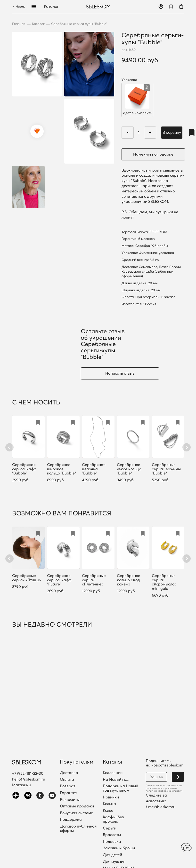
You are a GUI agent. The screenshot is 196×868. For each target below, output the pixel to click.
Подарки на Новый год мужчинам (120, 788)
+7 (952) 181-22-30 (28, 773)
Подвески (112, 842)
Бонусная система (77, 813)
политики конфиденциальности (164, 791)
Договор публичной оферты (78, 828)
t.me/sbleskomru (161, 807)
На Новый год (116, 780)
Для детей (112, 855)
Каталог (51, 7)
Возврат (68, 786)
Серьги (110, 828)
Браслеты (112, 835)
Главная (19, 24)
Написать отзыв (120, 373)
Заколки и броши (119, 848)
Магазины (22, 785)
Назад (18, 6)
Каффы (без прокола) (113, 819)
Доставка (69, 773)
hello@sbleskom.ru (29, 779)
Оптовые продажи (77, 806)
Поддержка (71, 820)
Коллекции (113, 773)
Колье (108, 811)
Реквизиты (70, 800)
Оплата (67, 780)
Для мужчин (114, 862)
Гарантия (69, 793)
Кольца (109, 804)
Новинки (111, 797)
